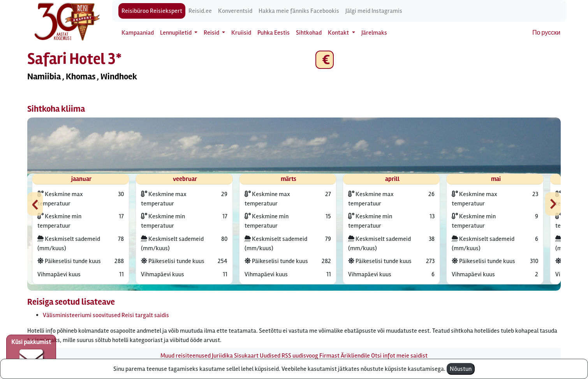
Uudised (270, 356)
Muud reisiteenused (186, 356)
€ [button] (325, 60)
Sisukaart (246, 356)
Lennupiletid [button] (176, 33)
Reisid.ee (200, 11)
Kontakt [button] (339, 33)
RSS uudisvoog (300, 356)
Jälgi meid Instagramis (374, 11)
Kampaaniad (138, 33)
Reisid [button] (212, 33)
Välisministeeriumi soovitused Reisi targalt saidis (106, 315)
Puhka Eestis (274, 33)
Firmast (329, 356)
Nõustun (461, 369)
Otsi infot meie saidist (399, 356)
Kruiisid (241, 33)
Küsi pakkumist (31, 354)
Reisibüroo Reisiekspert (152, 11)
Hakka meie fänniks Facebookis (299, 11)
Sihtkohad (309, 33)
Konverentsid (235, 11)
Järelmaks (374, 33)
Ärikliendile (355, 356)
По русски (546, 33)
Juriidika (222, 356)
